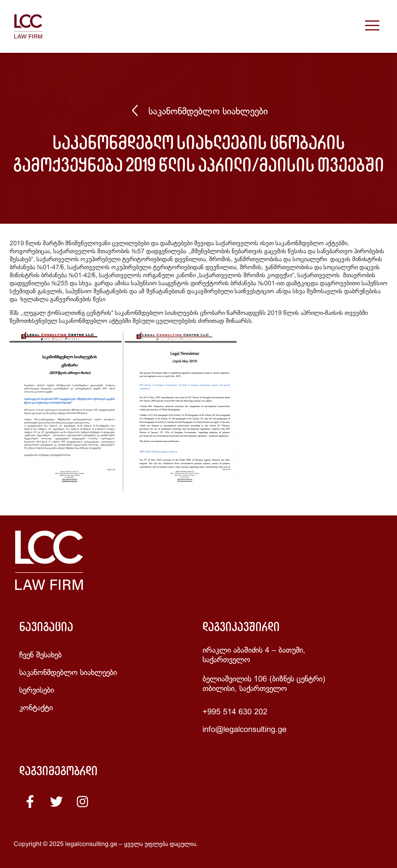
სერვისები (37, 691)
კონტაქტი (36, 708)
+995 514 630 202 (235, 712)
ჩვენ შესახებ (40, 655)
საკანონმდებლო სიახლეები (208, 112)
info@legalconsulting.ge (245, 730)
